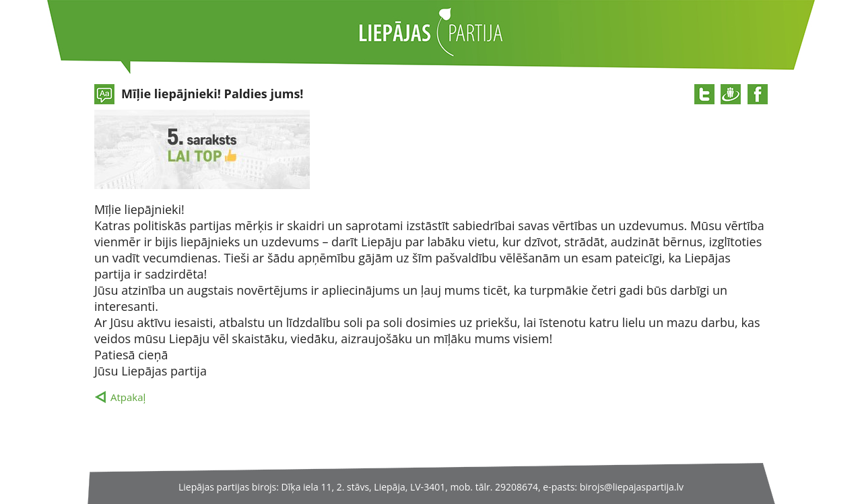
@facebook (758, 94)
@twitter (704, 94)
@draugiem (731, 94)
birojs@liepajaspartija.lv (632, 487)
